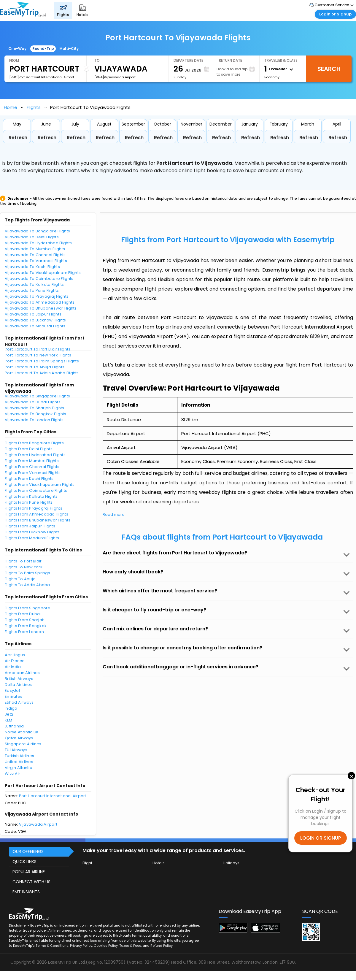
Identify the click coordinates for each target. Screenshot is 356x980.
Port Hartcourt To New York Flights (38, 355)
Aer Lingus (15, 655)
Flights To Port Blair (23, 561)
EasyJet (12, 690)
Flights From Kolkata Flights (31, 496)
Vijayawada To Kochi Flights (32, 267)
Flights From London (24, 632)
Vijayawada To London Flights (34, 420)
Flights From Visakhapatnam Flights (40, 485)
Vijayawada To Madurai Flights (35, 326)
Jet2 (9, 714)
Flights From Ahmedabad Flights (36, 514)
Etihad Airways (19, 702)
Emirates (13, 696)
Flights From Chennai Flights (32, 467)
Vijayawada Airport (38, 824)
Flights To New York (24, 567)
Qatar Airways (19, 738)
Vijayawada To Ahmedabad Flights (40, 302)
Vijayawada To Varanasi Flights (36, 261)
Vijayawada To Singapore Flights (37, 396)
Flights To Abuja (20, 579)
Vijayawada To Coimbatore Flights (39, 279)
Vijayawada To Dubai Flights (33, 402)
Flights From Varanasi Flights (33, 473)
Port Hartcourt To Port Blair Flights (38, 349)
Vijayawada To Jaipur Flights (33, 314)
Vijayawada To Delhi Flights (32, 237)
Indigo (11, 708)
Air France (15, 661)
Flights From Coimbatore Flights (36, 490)
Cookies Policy (106, 946)
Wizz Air (12, 774)
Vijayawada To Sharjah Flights (35, 408)
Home (11, 107)
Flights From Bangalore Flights (34, 443)
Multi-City (69, 49)
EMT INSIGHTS (26, 892)
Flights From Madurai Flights (32, 538)
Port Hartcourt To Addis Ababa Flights (42, 373)
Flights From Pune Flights (29, 502)
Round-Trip (43, 49)
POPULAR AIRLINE (29, 872)
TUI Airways (16, 750)
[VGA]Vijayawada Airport (115, 77)
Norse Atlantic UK (22, 732)
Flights (34, 107)
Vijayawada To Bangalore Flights (37, 231)
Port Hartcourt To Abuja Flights (35, 367)
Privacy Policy (81, 946)
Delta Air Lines (19, 685)
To (97, 60)
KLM (8, 720)
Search (329, 69)
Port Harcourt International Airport (53, 796)
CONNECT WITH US (31, 882)
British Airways (19, 679)
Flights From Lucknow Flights (32, 532)
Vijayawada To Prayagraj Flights (37, 296)
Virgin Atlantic (18, 768)
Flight (87, 863)
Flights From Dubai (23, 614)
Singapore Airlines (23, 744)
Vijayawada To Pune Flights (32, 290)
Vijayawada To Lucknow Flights (35, 320)
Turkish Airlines (19, 756)
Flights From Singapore (28, 608)
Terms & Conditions (52, 946)
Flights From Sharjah (25, 620)
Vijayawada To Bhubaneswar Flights (41, 308)
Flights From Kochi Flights (29, 479)
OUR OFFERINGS (28, 851)
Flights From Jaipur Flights (30, 526)
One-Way (17, 49)
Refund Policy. (162, 946)
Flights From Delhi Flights (29, 449)
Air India (13, 667)
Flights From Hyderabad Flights (35, 455)
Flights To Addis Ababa (27, 585)
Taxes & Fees (130, 946)
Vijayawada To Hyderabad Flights (38, 243)
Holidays (231, 863)
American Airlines (22, 673)
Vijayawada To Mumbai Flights (35, 249)
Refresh (18, 138)
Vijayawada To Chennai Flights (35, 255)
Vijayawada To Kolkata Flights (34, 284)
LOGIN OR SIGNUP (321, 838)
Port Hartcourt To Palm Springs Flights (42, 361)
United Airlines (19, 762)
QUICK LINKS (24, 862)
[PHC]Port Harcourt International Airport (42, 77)
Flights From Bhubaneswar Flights (38, 520)
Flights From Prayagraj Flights (34, 508)
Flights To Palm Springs (27, 573)
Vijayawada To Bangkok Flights (36, 414)
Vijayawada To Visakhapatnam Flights (43, 273)
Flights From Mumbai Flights (32, 461)
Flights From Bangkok (26, 626)
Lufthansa (14, 726)
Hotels (159, 863)
